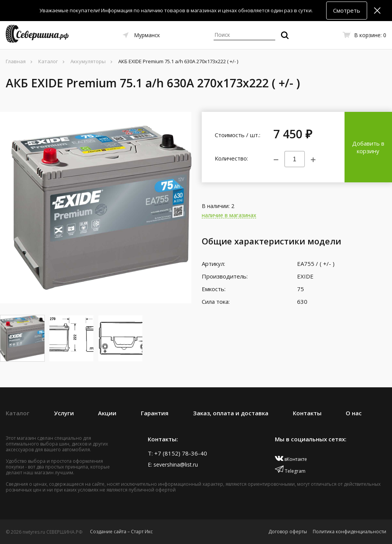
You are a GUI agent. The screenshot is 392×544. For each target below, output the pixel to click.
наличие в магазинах (229, 215)
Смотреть (347, 10)
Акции (107, 413)
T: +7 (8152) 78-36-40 (177, 453)
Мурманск (147, 35)
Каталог (18, 413)
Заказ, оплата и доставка (231, 413)
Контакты (307, 413)
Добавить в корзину (368, 147)
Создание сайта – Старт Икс (121, 532)
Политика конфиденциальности (350, 532)
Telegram (290, 471)
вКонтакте (291, 459)
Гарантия (155, 413)
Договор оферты (288, 532)
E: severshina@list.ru (173, 465)
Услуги (64, 413)
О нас (354, 413)
